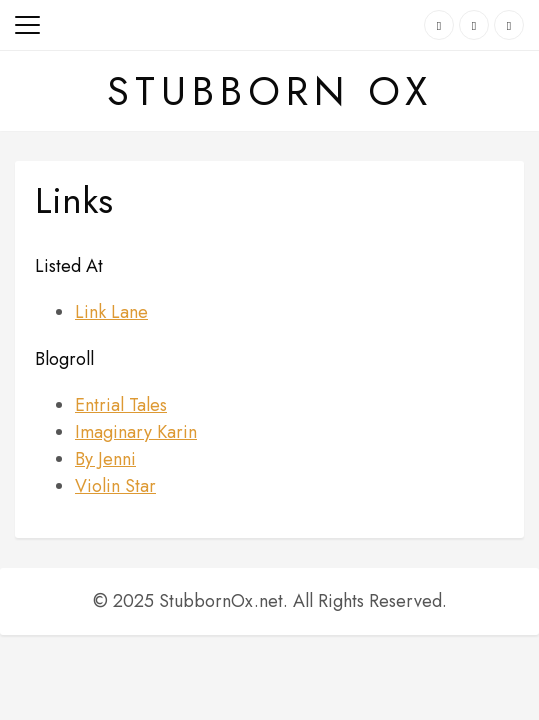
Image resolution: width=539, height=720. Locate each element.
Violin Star (115, 486)
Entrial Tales (121, 405)
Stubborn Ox (270, 91)
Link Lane (111, 312)
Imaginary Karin (136, 432)
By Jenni (105, 459)
